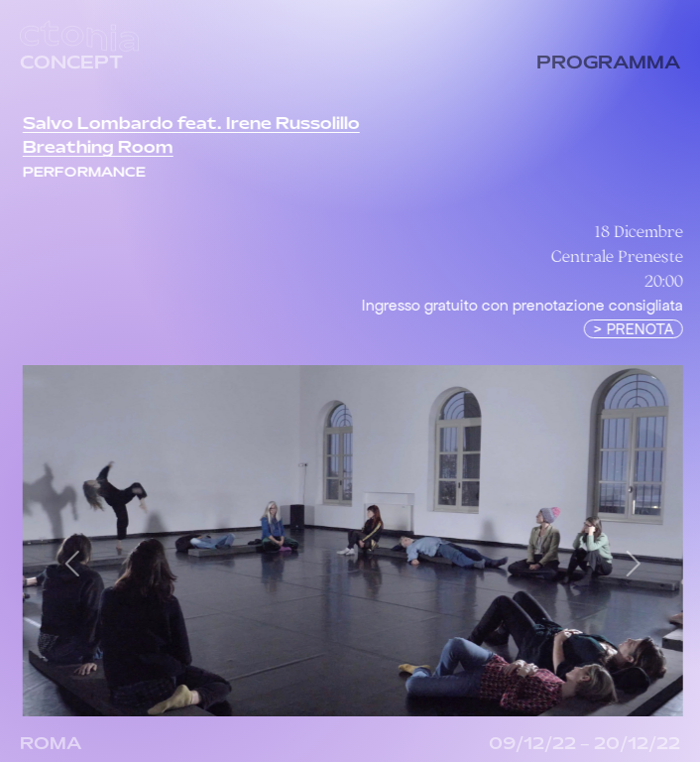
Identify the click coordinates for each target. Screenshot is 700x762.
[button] (80, 563)
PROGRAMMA (608, 64)
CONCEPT (71, 64)
